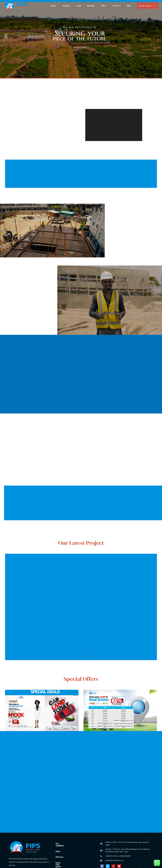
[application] (114, 125)
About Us (66, 6)
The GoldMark (61, 844)
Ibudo (58, 850)
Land (79, 6)
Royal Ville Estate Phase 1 (67, 861)
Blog (129, 6)
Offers (104, 6)
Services (117, 6)
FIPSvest (59, 855)
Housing (91, 6)
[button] (81, 40)
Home (53, 6)
